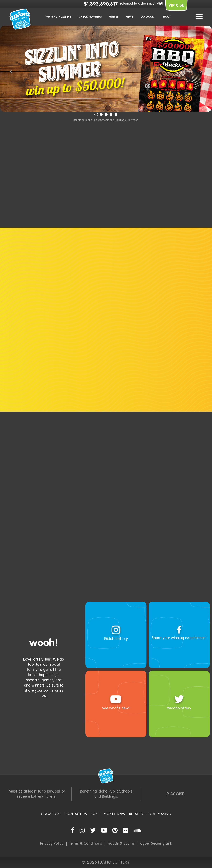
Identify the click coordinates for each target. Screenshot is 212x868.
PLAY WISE (175, 794)
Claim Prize (51, 814)
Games (114, 17)
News (130, 17)
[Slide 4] (111, 114)
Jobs (95, 814)
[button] (11, 72)
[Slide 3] (106, 114)
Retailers (137, 814)
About (166, 17)
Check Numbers (90, 17)
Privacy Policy (52, 844)
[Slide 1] (96, 114)
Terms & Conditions (85, 844)
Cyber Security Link (156, 844)
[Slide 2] (101, 114)
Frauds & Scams (121, 844)
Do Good (148, 17)
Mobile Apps (114, 814)
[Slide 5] (116, 114)
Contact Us (76, 814)
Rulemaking (160, 814)
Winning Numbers (58, 17)
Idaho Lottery (106, 776)
